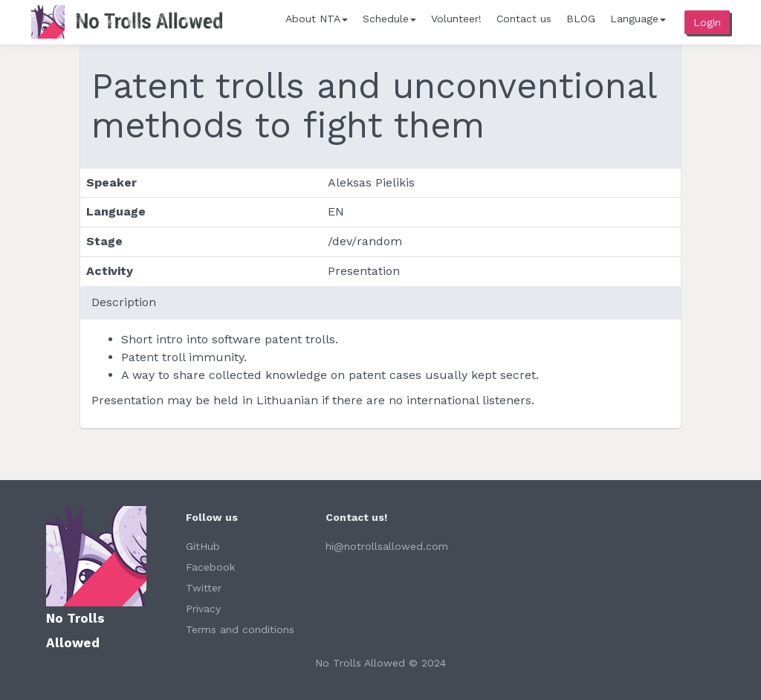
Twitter (204, 588)
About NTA (317, 19)
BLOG (581, 19)
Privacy (203, 609)
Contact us (524, 19)
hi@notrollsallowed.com (387, 546)
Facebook (210, 567)
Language (638, 19)
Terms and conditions (240, 629)
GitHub (203, 546)
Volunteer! (456, 19)
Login (707, 22)
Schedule (389, 19)
